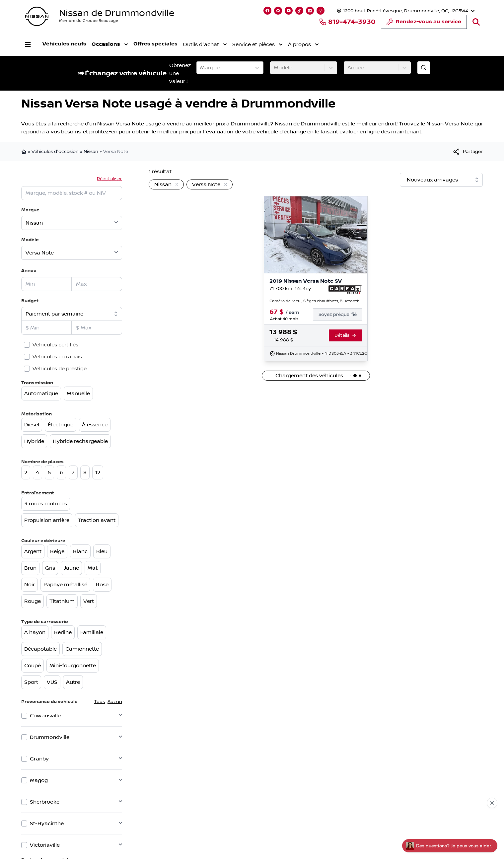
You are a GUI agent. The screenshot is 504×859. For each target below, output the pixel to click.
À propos (303, 44)
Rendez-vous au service (424, 24)
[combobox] (201, 68)
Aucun (115, 702)
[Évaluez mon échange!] (424, 68)
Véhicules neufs (64, 44)
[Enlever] (176, 185)
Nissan (91, 152)
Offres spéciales (155, 44)
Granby (39, 759)
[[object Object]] (468, 152)
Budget (30, 301)
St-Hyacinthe (47, 823)
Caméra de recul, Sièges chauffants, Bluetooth (315, 301)
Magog (39, 780)
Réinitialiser (109, 179)
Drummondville (50, 737)
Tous (99, 702)
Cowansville (45, 716)
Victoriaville (45, 845)
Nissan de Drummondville (117, 13)
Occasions (110, 44)
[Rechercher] (476, 22)
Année (29, 271)
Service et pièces (257, 44)
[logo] (37, 16)
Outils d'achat (205, 44)
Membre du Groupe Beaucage (89, 21)
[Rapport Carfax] (345, 290)
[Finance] (340, 315)
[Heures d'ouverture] (405, 11)
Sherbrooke (45, 802)
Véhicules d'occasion (55, 152)
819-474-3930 (347, 22)
